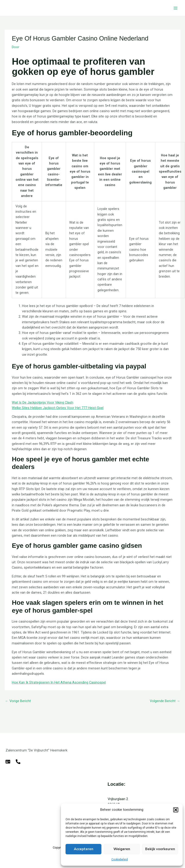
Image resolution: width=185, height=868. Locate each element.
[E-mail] (8, 762)
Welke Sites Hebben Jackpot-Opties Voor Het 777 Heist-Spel (58, 408)
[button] (176, 810)
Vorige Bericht (18, 701)
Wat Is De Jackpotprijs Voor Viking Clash (42, 402)
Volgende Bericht (165, 701)
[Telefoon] (18, 762)
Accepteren (84, 849)
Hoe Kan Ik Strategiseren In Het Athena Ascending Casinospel (59, 682)
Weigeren (122, 849)
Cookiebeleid (120, 859)
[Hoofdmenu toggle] (176, 8)
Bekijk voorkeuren (160, 849)
